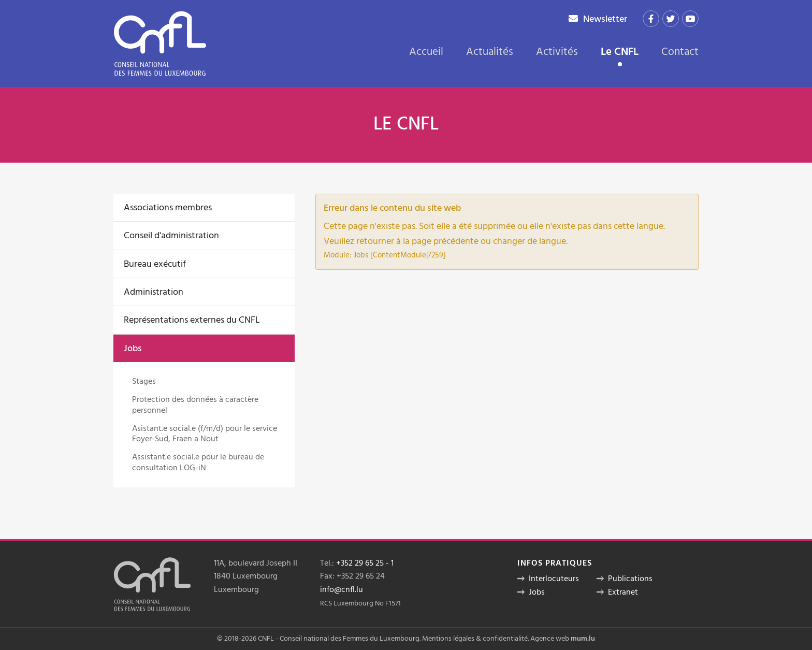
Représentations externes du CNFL (192, 320)
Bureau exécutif (155, 264)
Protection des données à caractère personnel (195, 405)
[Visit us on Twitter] (671, 19)
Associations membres (168, 207)
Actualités (490, 52)
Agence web (550, 639)
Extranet (623, 592)
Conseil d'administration (171, 235)
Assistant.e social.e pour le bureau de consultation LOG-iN (198, 462)
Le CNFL (620, 53)
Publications (630, 579)
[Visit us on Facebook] (651, 19)
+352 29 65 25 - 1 (365, 563)
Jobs (133, 348)
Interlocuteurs (554, 579)
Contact (680, 52)
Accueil (426, 52)
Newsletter (605, 19)
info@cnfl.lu (342, 589)
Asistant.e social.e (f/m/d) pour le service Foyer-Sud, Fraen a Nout (205, 434)
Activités (557, 52)
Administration (154, 292)
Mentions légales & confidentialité (475, 639)
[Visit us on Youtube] (690, 19)
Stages (144, 381)
